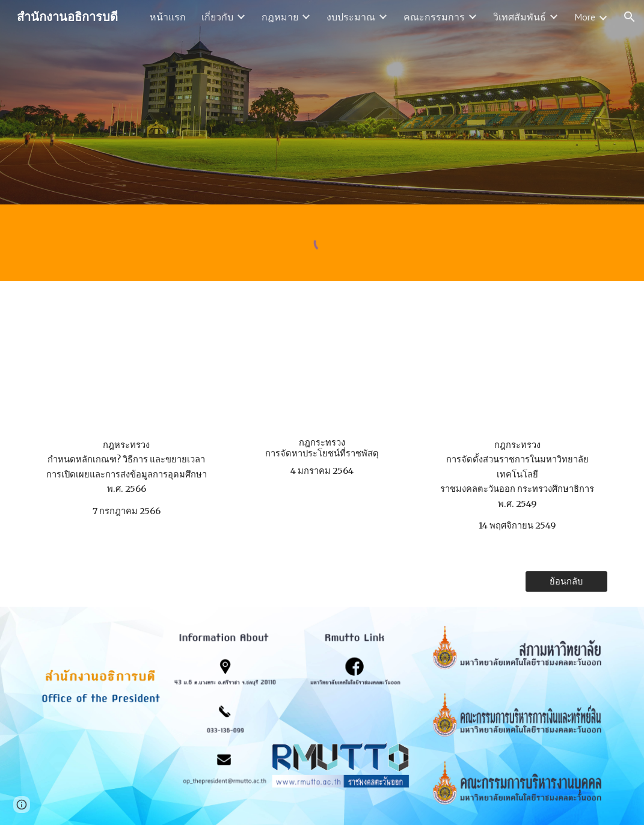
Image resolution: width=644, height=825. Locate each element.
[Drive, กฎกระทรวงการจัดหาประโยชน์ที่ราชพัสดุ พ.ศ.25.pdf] (322, 362)
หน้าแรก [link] (168, 17)
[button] (630, 17)
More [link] (585, 17)
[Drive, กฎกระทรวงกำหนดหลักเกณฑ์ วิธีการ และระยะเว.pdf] (127, 362)
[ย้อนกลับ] (566, 581)
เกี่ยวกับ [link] (217, 17)
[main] (127, 478)
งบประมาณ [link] (351, 17)
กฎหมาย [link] (280, 17)
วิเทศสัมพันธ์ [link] (520, 17)
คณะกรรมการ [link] (434, 17)
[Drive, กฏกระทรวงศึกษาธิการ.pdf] (517, 362)
